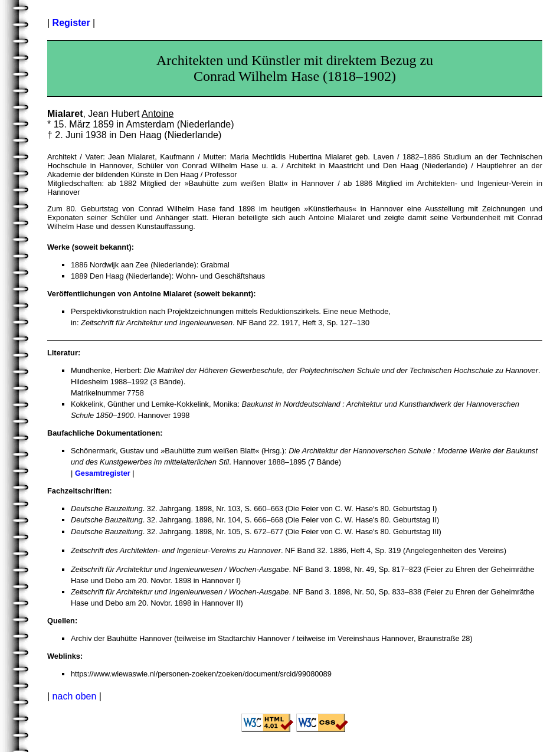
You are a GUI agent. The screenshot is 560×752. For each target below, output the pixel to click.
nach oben (75, 696)
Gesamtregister (103, 473)
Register (71, 23)
